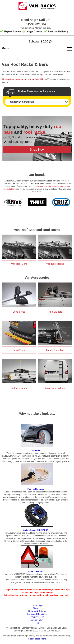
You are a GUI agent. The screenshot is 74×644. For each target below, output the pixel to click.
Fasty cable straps (36, 489)
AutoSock (36, 451)
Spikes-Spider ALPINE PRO (36, 530)
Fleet (37, 623)
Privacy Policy (37, 617)
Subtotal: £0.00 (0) (41, 42)
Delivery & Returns (37, 611)
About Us (37, 608)
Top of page (37, 605)
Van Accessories (36, 571)
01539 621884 (36, 24)
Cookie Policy (37, 620)
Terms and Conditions (37, 614)
